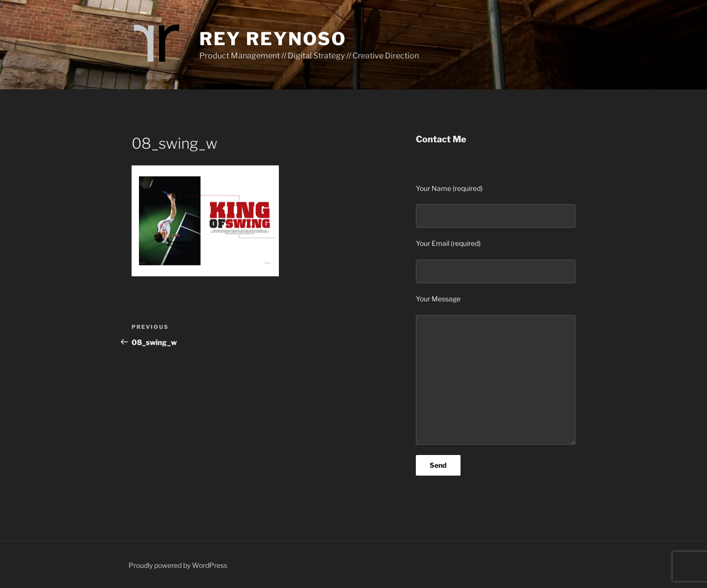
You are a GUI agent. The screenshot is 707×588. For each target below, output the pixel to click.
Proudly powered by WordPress (178, 565)
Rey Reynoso (273, 39)
